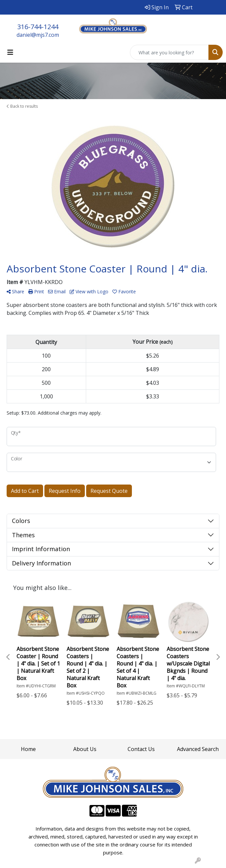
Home (28, 749)
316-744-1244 (38, 27)
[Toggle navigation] (10, 52)
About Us (85, 749)
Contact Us (141, 749)
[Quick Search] (169, 52)
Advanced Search (198, 749)
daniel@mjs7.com (38, 35)
